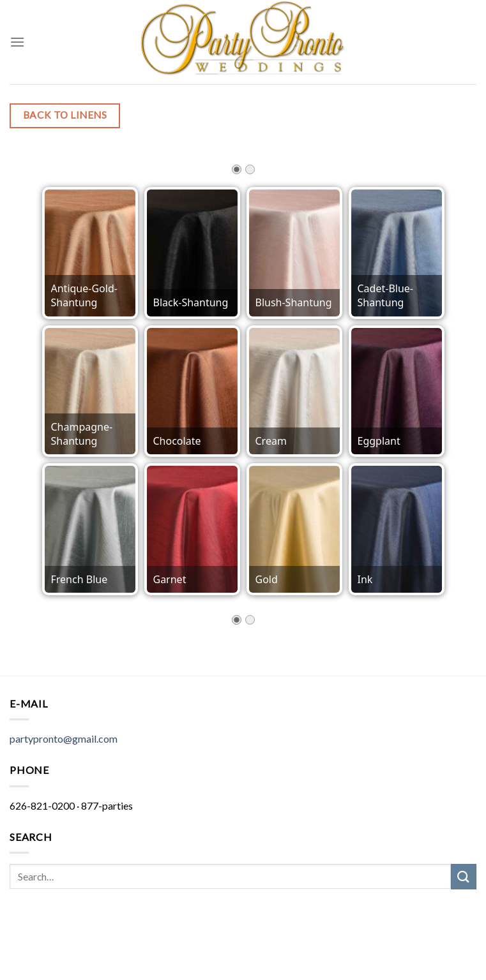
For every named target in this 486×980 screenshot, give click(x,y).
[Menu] (17, 42)
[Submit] (464, 876)
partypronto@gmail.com (64, 739)
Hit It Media (194, 940)
